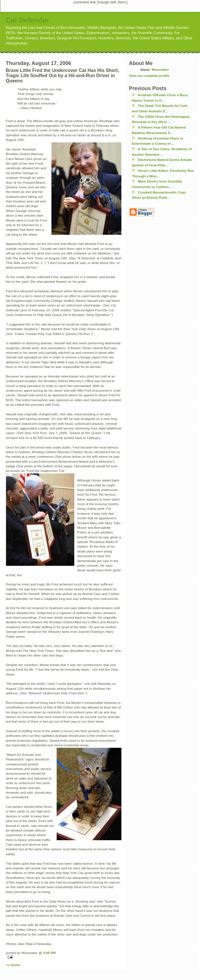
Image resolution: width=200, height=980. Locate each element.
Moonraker (160, 69)
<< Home (13, 965)
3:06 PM (49, 953)
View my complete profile (149, 76)
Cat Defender (27, 20)
